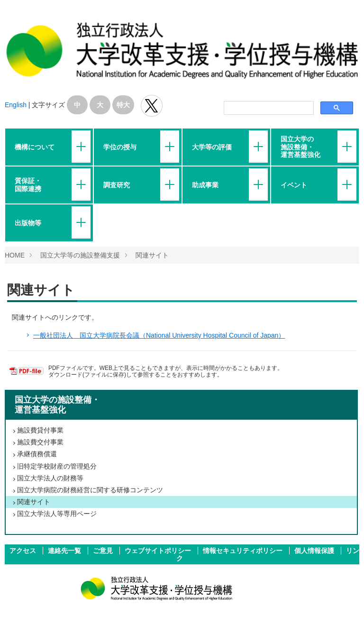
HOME (15, 255)
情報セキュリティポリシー (244, 551)
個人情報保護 (315, 551)
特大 (123, 105)
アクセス (24, 551)
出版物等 (28, 223)
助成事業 (205, 185)
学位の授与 (120, 147)
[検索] (268, 108)
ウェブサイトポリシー (159, 551)
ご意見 (104, 551)
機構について (35, 147)
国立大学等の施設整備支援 (80, 255)
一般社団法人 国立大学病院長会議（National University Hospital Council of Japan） (159, 335)
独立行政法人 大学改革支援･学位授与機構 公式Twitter (152, 106)
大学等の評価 (212, 147)
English (16, 105)
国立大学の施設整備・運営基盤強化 (300, 147)
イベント (294, 185)
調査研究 (117, 185)
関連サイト (152, 255)
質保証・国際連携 (28, 184)
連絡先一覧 (65, 551)
